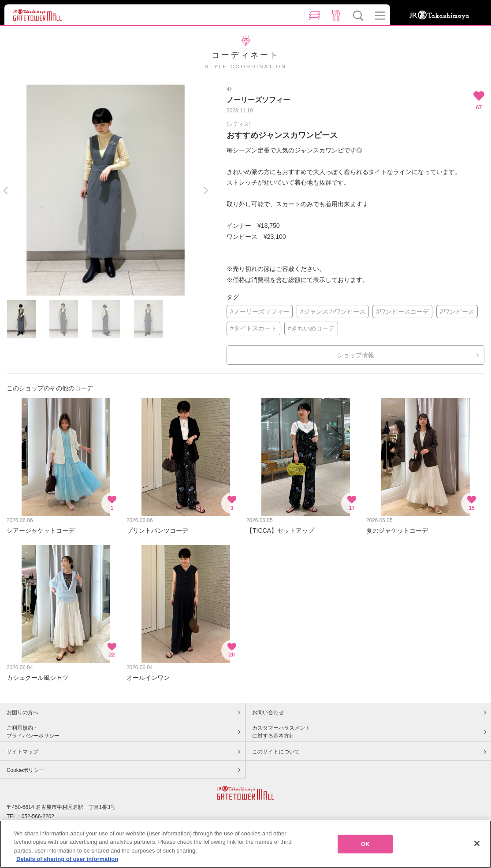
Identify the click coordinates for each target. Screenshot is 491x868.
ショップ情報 (356, 355)
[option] (106, 190)
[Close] (477, 843)
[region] (245, 844)
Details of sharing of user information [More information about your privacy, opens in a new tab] (67, 859)
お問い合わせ (268, 712)
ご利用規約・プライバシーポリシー (33, 732)
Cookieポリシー (25, 770)
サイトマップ (22, 752)
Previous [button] (6, 191)
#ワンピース (457, 312)
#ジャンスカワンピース (333, 312)
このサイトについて (276, 752)
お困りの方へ (22, 712)
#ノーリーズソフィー (260, 312)
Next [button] (206, 191)
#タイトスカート (253, 328)
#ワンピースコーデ (402, 312)
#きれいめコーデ (311, 328)
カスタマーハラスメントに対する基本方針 (281, 732)
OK (365, 844)
